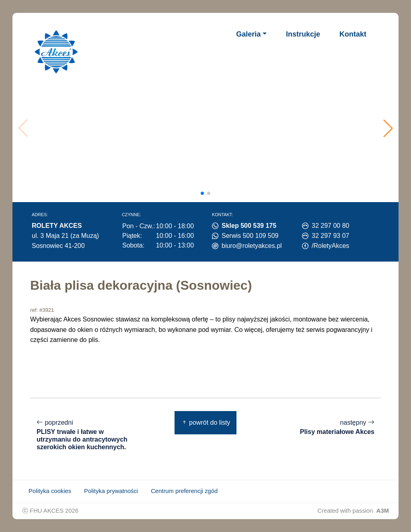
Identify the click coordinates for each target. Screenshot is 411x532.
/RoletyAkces (330, 246)
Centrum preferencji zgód (184, 491)
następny (337, 427)
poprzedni (86, 435)
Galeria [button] (248, 34)
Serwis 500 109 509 (250, 236)
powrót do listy (206, 423)
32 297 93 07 (330, 236)
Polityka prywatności (111, 491)
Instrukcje (303, 34)
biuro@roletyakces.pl (252, 246)
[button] (388, 128)
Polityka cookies (50, 491)
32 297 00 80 (330, 226)
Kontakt (353, 34)
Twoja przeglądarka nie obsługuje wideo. (208, 128)
